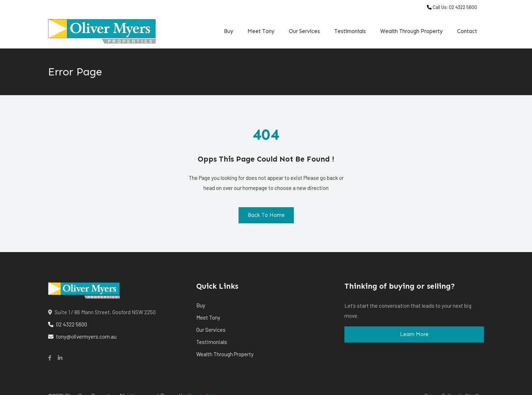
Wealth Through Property (411, 31)
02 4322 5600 (68, 324)
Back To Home (266, 215)
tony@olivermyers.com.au (82, 336)
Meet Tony (261, 31)
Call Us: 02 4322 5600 (452, 7)
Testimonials (350, 31)
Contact (467, 31)
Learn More (414, 334)
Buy (229, 31)
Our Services (304, 31)
